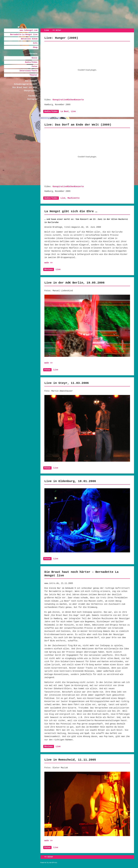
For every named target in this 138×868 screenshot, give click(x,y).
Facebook (33, 96)
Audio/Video (31, 62)
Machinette (73, 198)
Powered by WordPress (49, 863)
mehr (48, 263)
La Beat (65, 111)
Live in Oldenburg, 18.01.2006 (70, 481)
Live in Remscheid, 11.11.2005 (70, 760)
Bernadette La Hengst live (24, 35)
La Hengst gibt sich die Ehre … (71, 211)
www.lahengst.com (28, 30)
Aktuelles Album (29, 39)
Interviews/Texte (28, 71)
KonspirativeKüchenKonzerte (68, 100)
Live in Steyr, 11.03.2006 (67, 383)
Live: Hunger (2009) (61, 38)
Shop (35, 47)
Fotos (34, 66)
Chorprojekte (31, 91)
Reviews (49, 269)
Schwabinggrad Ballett (26, 84)
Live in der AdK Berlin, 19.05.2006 (74, 283)
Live (73, 111)
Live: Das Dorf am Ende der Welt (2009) (78, 125)
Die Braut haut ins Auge (25, 87)
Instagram (32, 99)
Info (35, 43)
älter (57, 30)
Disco (34, 58)
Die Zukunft (31, 81)
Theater (33, 75)
